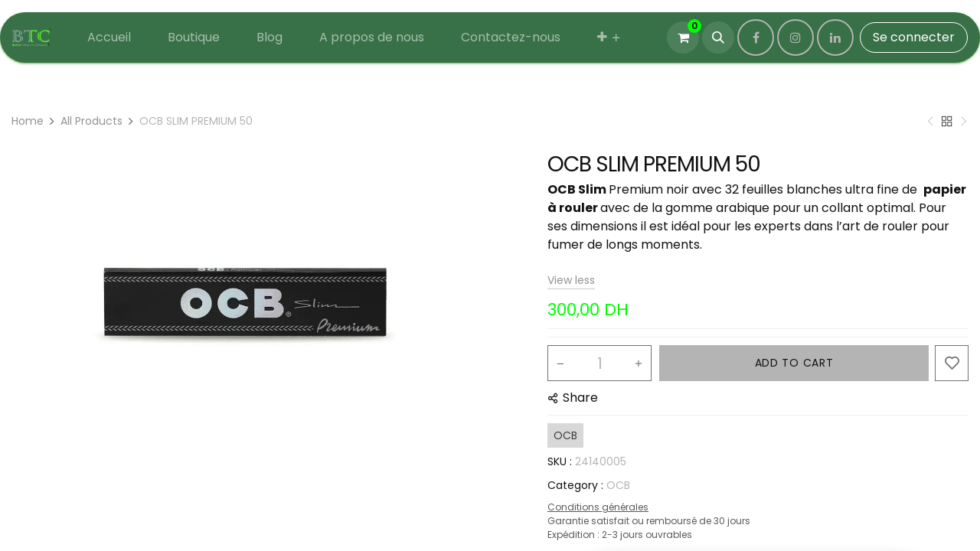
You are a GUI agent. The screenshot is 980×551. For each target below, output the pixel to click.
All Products (91, 121)
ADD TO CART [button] (794, 363)
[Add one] (639, 364)
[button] (718, 37)
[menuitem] (109, 37)
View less (571, 280)
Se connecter (914, 37)
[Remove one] (560, 364)
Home (28, 121)
